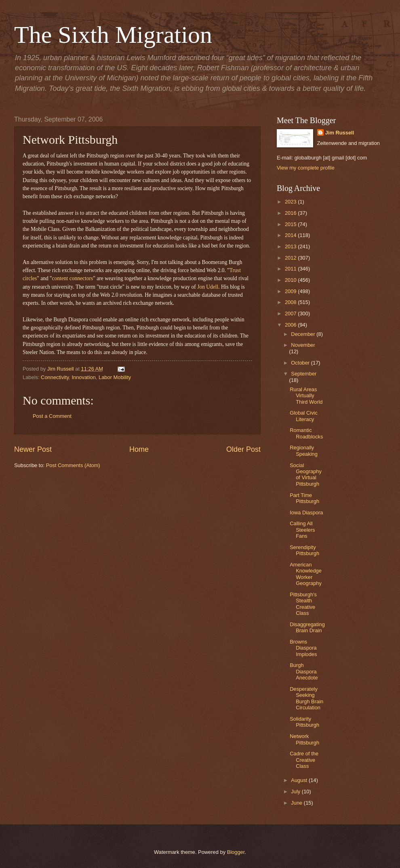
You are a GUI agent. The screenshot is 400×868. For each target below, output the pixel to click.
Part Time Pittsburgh (304, 498)
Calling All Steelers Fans (302, 530)
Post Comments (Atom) (73, 465)
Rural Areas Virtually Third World (306, 396)
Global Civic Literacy (304, 416)
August (300, 780)
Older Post (243, 449)
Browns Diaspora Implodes (303, 648)
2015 (291, 224)
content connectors (73, 278)
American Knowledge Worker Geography (306, 574)
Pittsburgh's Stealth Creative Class (303, 604)
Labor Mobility (115, 377)
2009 (291, 291)
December (304, 334)
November (303, 345)
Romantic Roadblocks (306, 433)
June (297, 803)
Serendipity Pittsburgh (304, 550)
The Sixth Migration (113, 35)
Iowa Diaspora (306, 513)
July (296, 791)
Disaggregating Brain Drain (307, 627)
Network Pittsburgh (304, 739)
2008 (291, 302)
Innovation (83, 377)
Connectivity (55, 377)
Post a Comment (52, 416)
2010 (291, 280)
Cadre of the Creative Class (304, 760)
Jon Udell (208, 287)
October (301, 363)
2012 (291, 258)
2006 (291, 325)
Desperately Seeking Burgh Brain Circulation (306, 698)
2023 (291, 202)
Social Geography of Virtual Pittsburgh (306, 475)
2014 (291, 235)
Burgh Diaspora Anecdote (304, 671)
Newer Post (33, 449)
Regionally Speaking (304, 451)
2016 (291, 213)
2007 (291, 313)
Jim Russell (340, 133)
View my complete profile (306, 168)
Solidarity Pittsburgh (304, 722)
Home (139, 449)
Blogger (236, 852)
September (304, 374)
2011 (291, 269)
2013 (291, 246)
